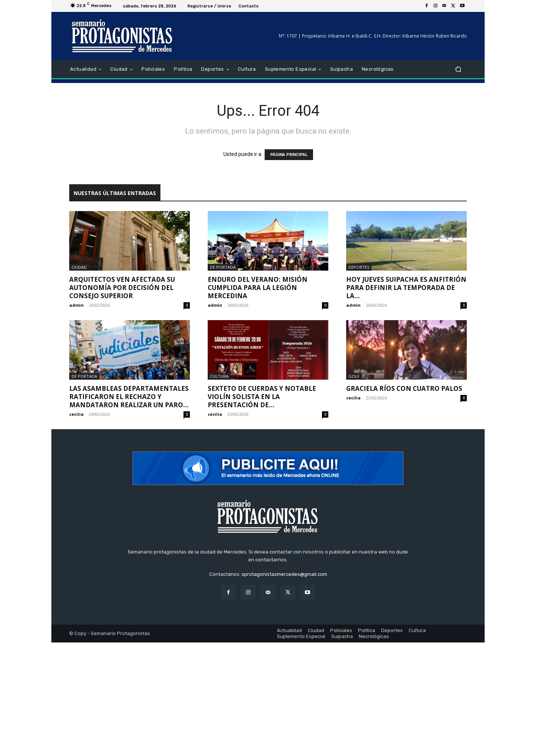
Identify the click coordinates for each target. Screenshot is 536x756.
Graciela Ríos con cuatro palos (404, 388)
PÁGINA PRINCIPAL (289, 155)
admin (76, 305)
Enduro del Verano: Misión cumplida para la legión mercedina (258, 288)
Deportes (359, 267)
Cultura (219, 376)
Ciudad (79, 267)
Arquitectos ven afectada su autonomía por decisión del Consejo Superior (122, 288)
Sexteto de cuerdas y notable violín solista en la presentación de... (262, 397)
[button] (458, 69)
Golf (354, 376)
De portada (223, 267)
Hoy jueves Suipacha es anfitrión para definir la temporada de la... (406, 288)
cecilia (76, 414)
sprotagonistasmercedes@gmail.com (284, 574)
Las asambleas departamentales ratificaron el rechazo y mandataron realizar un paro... (129, 397)
